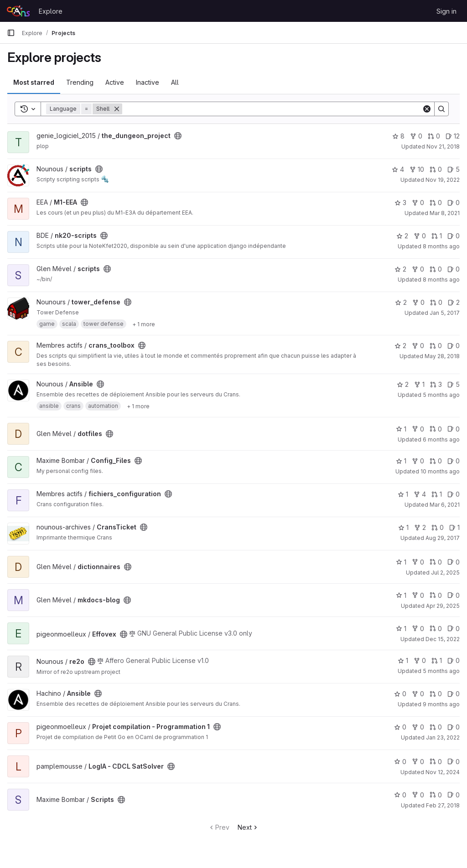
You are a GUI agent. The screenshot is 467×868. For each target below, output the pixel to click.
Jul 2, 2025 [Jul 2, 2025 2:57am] (445, 573)
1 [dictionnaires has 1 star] (401, 562)
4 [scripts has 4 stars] (398, 169)
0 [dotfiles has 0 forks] (418, 429)
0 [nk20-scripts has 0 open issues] (454, 236)
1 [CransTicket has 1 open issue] (454, 527)
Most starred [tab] (34, 82)
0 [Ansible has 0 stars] (400, 694)
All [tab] (175, 82)
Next (248, 827)
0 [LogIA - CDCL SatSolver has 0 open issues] (454, 762)
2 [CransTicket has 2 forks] (420, 527)
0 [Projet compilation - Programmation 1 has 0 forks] (418, 727)
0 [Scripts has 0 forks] (418, 795)
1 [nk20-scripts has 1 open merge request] (437, 236)
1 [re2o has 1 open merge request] (437, 660)
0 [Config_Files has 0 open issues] (454, 461)
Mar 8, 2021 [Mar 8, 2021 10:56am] (445, 213)
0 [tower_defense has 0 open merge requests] (436, 302)
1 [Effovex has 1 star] (401, 629)
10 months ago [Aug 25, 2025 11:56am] (440, 471)
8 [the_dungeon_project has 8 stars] (398, 136)
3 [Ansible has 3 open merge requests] (436, 384)
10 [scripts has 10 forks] (417, 169)
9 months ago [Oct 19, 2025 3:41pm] (441, 704)
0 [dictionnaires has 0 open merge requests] (436, 562)
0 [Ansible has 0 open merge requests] (436, 694)
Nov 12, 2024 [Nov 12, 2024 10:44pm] (443, 772)
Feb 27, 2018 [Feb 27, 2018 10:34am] (443, 805)
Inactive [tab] (148, 82)
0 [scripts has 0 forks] (418, 269)
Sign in (446, 11)
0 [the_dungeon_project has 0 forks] (416, 136)
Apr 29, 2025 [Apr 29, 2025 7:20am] (443, 606)
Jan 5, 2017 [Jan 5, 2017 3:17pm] (445, 313)
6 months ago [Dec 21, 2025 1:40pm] (441, 439)
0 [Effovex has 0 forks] (418, 629)
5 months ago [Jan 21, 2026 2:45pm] (441, 395)
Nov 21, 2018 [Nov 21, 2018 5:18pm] (443, 146)
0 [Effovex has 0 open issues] (454, 629)
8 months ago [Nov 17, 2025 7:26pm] (441, 246)
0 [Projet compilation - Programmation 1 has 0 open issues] (454, 727)
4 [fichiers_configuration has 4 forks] (420, 494)
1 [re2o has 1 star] (403, 660)
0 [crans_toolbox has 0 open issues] (454, 346)
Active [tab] (115, 82)
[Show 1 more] (144, 324)
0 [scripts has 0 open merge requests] (436, 169)
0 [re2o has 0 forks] (420, 660)
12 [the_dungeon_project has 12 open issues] (453, 136)
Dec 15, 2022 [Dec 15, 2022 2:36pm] (443, 639)
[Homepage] (18, 11)
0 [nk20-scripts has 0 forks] (420, 236)
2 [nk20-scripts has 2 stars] (402, 236)
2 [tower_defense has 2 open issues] (454, 302)
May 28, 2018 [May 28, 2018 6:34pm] (442, 356)
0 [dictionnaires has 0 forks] (418, 562)
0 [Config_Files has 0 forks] (418, 461)
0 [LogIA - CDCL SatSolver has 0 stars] (400, 762)
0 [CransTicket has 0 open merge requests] (438, 527)
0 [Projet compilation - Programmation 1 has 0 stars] (400, 727)
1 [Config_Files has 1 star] (401, 461)
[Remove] (117, 109)
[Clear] (427, 109)
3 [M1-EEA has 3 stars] (400, 203)
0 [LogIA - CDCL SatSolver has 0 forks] (418, 762)
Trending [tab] (80, 82)
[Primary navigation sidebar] (11, 33)
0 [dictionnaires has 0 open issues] (454, 562)
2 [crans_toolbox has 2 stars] (400, 346)
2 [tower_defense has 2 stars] (401, 302)
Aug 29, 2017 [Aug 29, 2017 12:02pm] (443, 538)
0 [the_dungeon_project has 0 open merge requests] (434, 136)
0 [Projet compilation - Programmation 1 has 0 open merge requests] (436, 727)
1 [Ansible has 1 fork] (419, 384)
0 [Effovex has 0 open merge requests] (436, 629)
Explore (51, 11)
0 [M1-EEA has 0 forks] (418, 203)
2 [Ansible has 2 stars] (403, 384)
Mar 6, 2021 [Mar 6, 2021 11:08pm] (445, 505)
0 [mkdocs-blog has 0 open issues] (454, 595)
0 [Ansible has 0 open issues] (454, 694)
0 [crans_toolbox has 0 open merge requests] (436, 346)
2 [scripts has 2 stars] (400, 269)
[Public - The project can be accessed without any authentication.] (178, 136)
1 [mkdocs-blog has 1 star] (401, 595)
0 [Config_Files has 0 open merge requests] (436, 461)
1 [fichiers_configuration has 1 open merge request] (437, 494)
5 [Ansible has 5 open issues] (454, 384)
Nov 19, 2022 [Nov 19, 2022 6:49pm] (443, 180)
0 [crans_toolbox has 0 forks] (418, 346)
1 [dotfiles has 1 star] (401, 429)
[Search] (272, 109)
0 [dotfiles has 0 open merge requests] (436, 429)
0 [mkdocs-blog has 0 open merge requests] (436, 595)
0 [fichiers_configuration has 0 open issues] (454, 494)
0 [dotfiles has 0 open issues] (454, 429)
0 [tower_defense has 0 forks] (418, 302)
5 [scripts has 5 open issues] (454, 169)
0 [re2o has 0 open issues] (454, 660)
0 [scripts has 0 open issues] (454, 269)
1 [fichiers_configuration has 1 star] (403, 494)
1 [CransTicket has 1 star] (403, 527)
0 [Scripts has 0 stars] (400, 795)
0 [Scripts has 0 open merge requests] (436, 795)
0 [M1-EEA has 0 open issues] (454, 203)
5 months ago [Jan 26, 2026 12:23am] (441, 671)
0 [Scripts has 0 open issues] (454, 795)
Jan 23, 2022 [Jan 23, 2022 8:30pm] (443, 737)
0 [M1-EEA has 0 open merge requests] (436, 203)
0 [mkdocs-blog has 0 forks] (418, 595)
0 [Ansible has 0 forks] (418, 694)
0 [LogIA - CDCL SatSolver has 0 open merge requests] (436, 762)
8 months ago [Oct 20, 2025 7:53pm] (441, 280)
